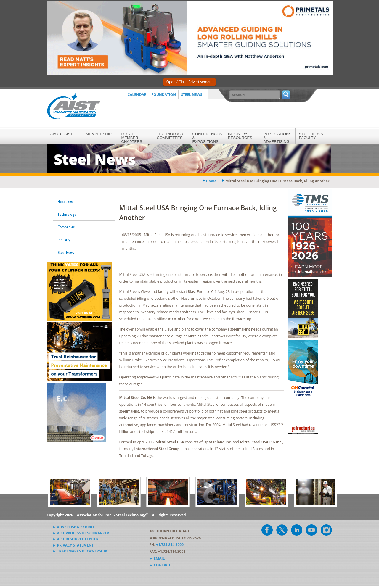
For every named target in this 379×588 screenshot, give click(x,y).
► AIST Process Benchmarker (81, 533)
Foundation (164, 95)
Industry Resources (240, 136)
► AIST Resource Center (76, 539)
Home (211, 181)
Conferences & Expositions (207, 138)
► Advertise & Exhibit (74, 527)
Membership (99, 134)
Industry (64, 240)
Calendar (137, 95)
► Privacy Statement (73, 545)
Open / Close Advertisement (190, 82)
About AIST (62, 134)
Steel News (192, 95)
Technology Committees (170, 136)
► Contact (160, 565)
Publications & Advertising (277, 138)
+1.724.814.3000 (170, 545)
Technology (67, 214)
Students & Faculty (311, 136)
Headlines (65, 202)
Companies (66, 227)
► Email (157, 558)
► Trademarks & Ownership (80, 551)
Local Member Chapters (132, 138)
